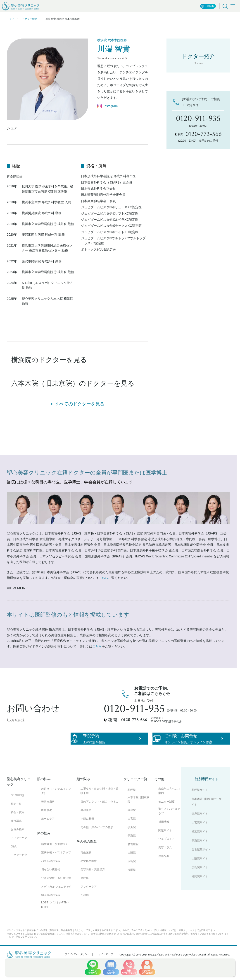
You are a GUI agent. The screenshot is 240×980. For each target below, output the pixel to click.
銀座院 (132, 827)
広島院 (132, 878)
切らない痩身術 (51, 886)
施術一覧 (16, 820)
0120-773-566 (134, 720)
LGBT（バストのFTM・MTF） (56, 921)
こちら (103, 578)
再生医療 (86, 869)
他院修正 (86, 894)
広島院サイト (200, 884)
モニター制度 (166, 818)
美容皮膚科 (48, 818)
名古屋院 (133, 861)
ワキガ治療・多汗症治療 (56, 894)
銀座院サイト (200, 830)
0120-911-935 (134, 709)
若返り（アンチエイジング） (56, 807)
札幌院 (132, 806)
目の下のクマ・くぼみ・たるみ (100, 818)
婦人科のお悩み (51, 912)
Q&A (14, 863)
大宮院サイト (200, 839)
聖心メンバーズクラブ (169, 828)
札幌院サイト (200, 806)
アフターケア (19, 854)
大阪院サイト (200, 875)
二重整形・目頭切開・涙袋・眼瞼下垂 (100, 807)
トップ (11, 19)
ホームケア (48, 835)
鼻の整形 (86, 827)
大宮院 (132, 835)
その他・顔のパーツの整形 (97, 844)
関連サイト (165, 847)
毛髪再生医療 (89, 877)
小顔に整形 (87, 835)
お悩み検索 (18, 846)
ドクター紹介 (30, 19)
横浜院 (132, 844)
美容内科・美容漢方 (93, 886)
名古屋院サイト (201, 866)
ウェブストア (166, 855)
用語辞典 (164, 872)
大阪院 (132, 869)
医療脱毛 (47, 827)
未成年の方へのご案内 (169, 807)
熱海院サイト (200, 857)
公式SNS (207, 6)
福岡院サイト (200, 893)
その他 (85, 912)
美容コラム (165, 864)
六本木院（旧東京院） (138, 816)
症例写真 (16, 837)
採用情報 (164, 838)
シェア (12, 128)
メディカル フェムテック (56, 903)
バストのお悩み (51, 877)
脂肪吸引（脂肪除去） (55, 860)
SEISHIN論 (18, 812)
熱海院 (132, 852)
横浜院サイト (200, 848)
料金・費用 (18, 829)
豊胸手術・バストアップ (56, 869)
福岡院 (132, 886)
